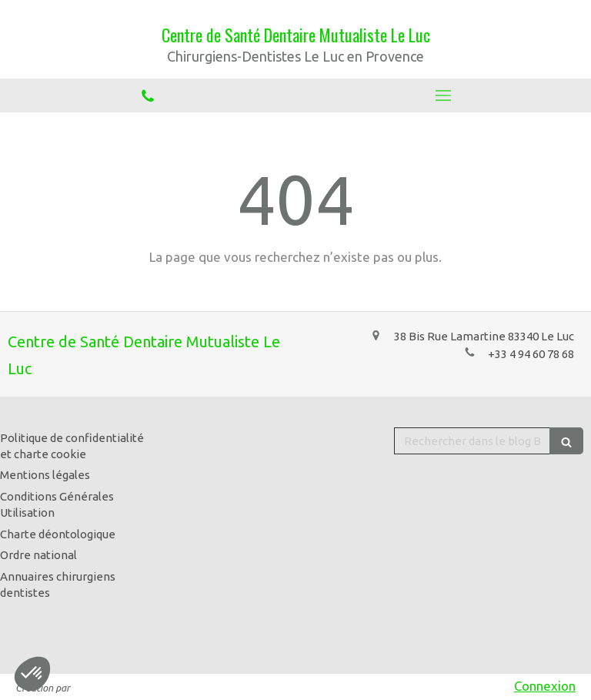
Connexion (545, 686)
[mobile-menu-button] (443, 95)
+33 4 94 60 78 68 (531, 354)
